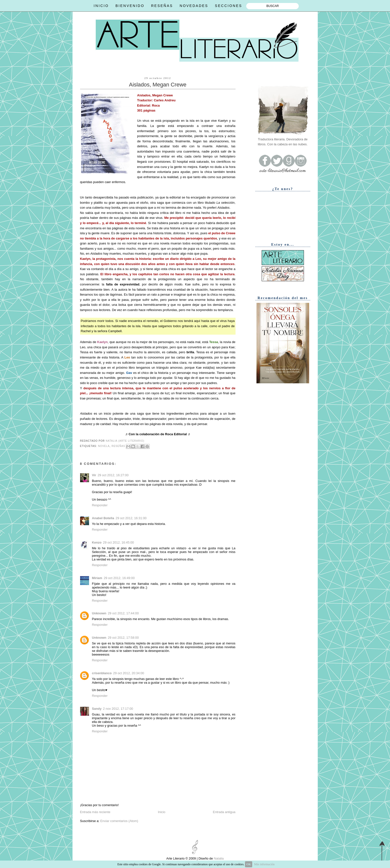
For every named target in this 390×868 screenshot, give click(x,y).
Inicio (162, 812)
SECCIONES (228, 6)
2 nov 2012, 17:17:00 (118, 709)
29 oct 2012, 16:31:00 (131, 518)
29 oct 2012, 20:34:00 (129, 673)
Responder (100, 505)
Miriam (97, 578)
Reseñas (118, 446)
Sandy (97, 709)
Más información (264, 864)
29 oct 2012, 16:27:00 (113, 475)
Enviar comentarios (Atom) (119, 821)
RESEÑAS (162, 6)
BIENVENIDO (130, 6)
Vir (94, 475)
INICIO (101, 6)
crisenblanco (102, 673)
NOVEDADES (194, 6)
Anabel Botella (103, 518)
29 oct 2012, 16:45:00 (118, 542)
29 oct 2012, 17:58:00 (123, 638)
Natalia (218, 858)
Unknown (99, 613)
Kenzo (97, 542)
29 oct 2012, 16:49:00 (119, 578)
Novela (104, 446)
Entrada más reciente (95, 812)
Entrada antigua (224, 812)
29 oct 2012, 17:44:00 (123, 613)
